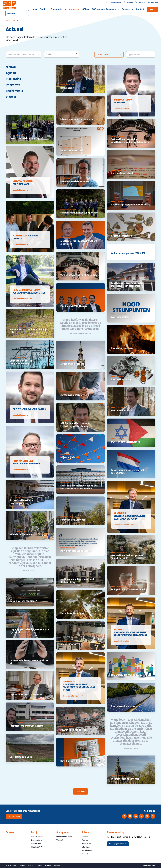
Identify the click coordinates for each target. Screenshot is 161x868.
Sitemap (48, 865)
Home (35, 9)
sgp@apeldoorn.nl (118, 844)
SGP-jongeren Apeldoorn (106, 9)
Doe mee (128, 9)
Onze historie (38, 840)
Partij (44, 9)
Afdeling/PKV (38, 847)
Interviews (14, 85)
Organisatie (37, 843)
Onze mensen (38, 837)
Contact (140, 9)
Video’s (12, 97)
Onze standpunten (65, 837)
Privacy (31, 865)
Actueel (75, 9)
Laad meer (80, 791)
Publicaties (15, 79)
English (57, 865)
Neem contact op (117, 832)
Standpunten (59, 9)
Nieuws (12, 67)
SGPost (86, 9)
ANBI (40, 865)
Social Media (16, 91)
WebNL (149, 866)
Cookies (22, 865)
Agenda (12, 73)
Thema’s (61, 840)
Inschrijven (14, 816)
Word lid (152, 9)
